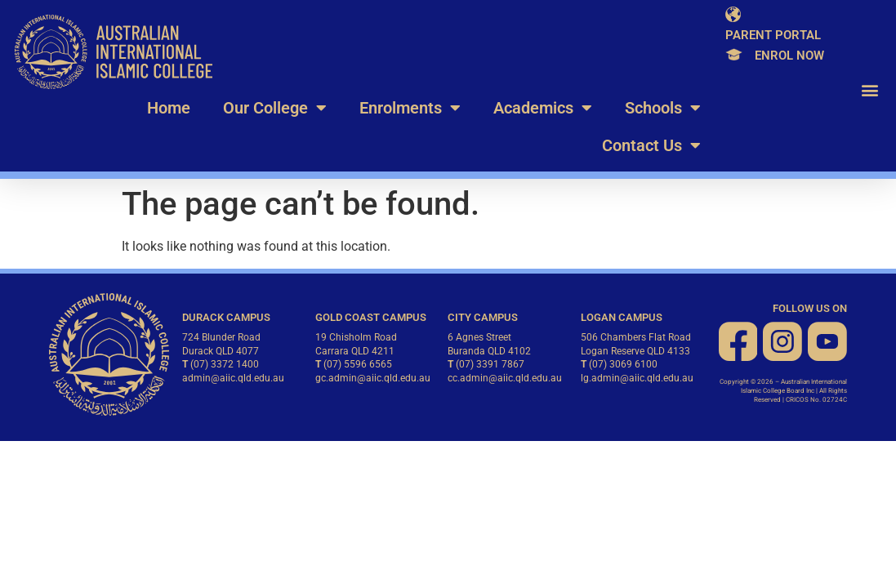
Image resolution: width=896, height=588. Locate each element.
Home (169, 108)
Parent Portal (773, 35)
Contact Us (651, 145)
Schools (663, 108)
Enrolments (410, 108)
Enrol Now (789, 56)
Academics (543, 108)
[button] (870, 90)
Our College (275, 108)
